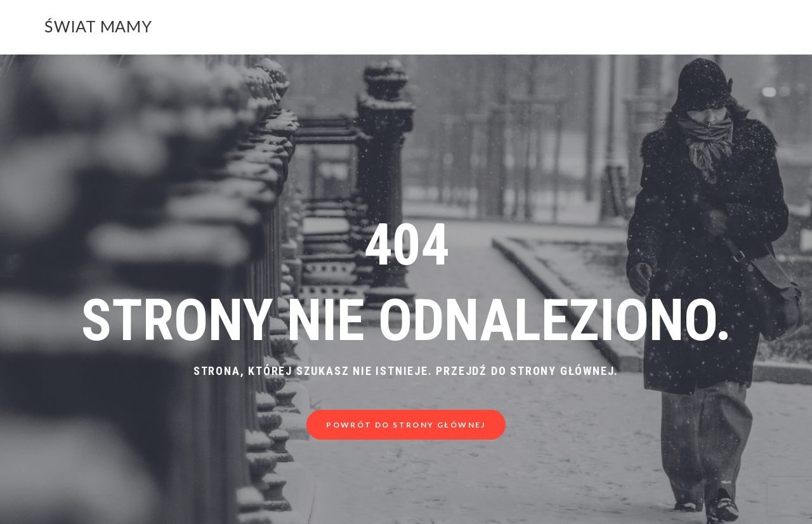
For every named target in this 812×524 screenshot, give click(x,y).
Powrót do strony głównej (406, 425)
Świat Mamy (98, 26)
